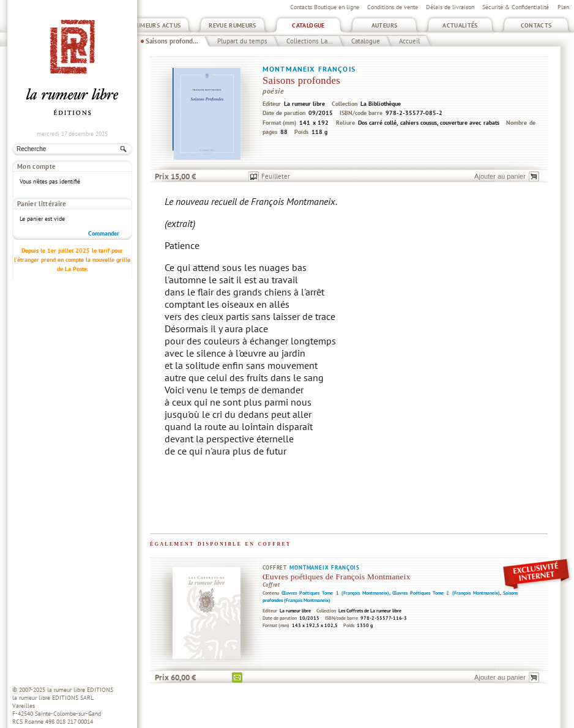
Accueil (409, 41)
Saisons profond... (172, 41)
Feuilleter (276, 176)
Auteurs (385, 25)
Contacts (536, 25)
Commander (104, 199)
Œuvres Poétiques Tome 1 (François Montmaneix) (335, 593)
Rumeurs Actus (157, 25)
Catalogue (308, 25)
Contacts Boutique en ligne (325, 7)
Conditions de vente (393, 7)
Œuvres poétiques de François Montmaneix (337, 577)
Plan (563, 7)
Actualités (460, 25)
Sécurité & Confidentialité (516, 7)
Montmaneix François (309, 69)
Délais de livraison (450, 7)
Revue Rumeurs (233, 25)
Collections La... (309, 41)
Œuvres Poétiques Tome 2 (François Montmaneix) (446, 593)
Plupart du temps (242, 41)
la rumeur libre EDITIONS (80, 690)
